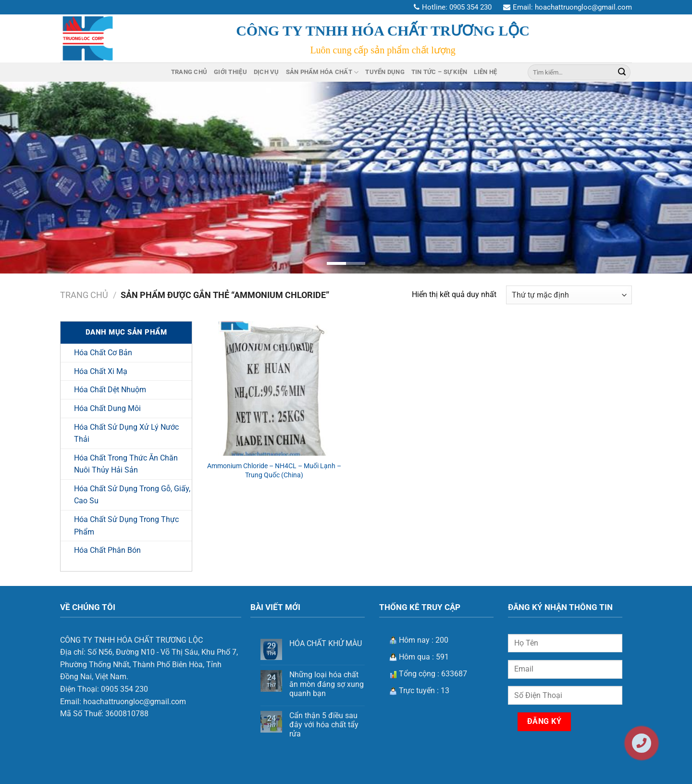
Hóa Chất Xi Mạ (101, 371)
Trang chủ (84, 295)
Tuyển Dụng (385, 72)
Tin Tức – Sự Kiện (439, 72)
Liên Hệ (485, 72)
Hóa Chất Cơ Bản (103, 353)
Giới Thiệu (230, 72)
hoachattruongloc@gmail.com (583, 7)
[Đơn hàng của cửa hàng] (569, 295)
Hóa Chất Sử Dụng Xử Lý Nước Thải (126, 433)
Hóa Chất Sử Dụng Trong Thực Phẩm (126, 526)
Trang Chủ (189, 72)
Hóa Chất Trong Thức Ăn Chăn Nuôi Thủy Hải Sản (126, 464)
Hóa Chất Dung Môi (107, 408)
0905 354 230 (470, 7)
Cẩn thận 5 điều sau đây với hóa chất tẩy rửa (324, 725)
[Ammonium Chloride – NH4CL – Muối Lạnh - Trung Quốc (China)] (274, 388)
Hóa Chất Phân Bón (107, 550)
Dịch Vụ (266, 72)
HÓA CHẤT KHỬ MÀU (326, 643)
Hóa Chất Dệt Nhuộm (110, 390)
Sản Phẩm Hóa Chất (322, 72)
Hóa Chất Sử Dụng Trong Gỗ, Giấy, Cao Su (132, 495)
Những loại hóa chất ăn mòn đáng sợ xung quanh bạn (327, 684)
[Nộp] (622, 72)
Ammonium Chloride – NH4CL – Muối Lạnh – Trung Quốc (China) (274, 471)
